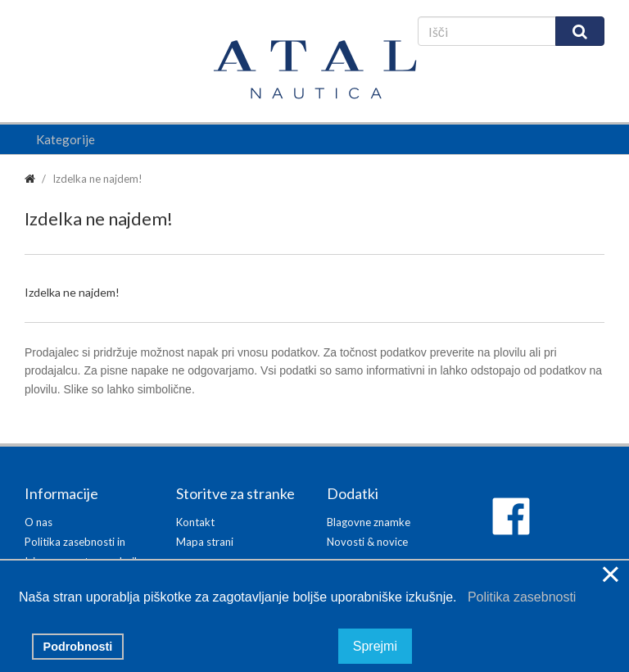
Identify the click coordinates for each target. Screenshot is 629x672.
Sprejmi (375, 646)
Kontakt (195, 522)
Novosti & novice (367, 542)
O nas (38, 522)
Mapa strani (205, 542)
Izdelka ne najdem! (97, 179)
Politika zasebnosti (518, 597)
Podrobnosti (78, 647)
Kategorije (66, 139)
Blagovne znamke (369, 522)
